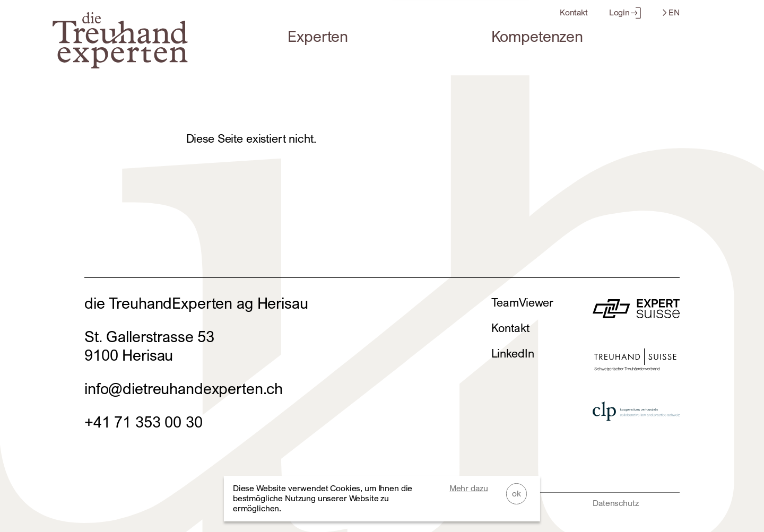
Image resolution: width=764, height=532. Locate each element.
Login (625, 12)
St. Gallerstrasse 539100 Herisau (149, 346)
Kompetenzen (537, 36)
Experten (318, 36)
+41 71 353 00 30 (144, 422)
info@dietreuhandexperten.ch (184, 389)
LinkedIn (513, 353)
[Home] (120, 63)
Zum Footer (10, 10)
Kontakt (574, 12)
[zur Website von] (636, 313)
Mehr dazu (469, 488)
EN (671, 12)
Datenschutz (615, 503)
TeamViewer (523, 302)
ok (516, 494)
